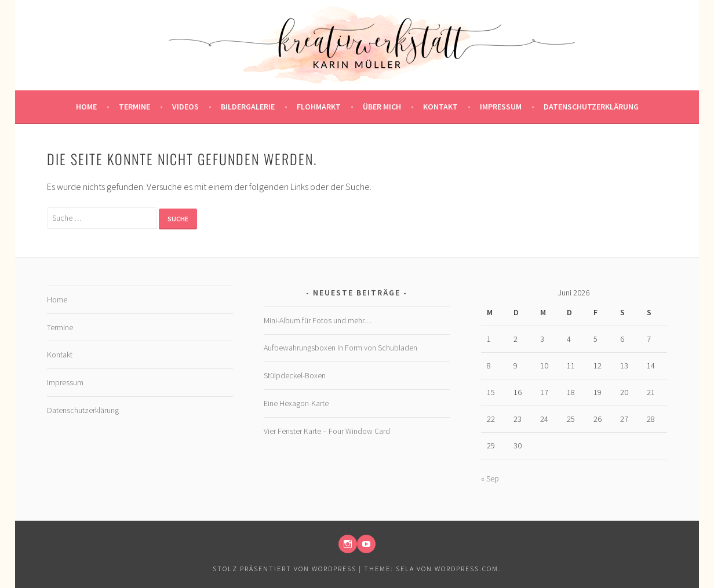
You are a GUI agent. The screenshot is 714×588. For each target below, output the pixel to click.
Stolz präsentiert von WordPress (285, 569)
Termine (134, 107)
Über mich (382, 107)
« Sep (490, 479)
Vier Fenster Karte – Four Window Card (327, 431)
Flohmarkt (319, 107)
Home (86, 107)
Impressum (501, 107)
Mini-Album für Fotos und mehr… (318, 320)
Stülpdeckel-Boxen (295, 375)
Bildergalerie (248, 107)
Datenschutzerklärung (591, 107)
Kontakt (440, 107)
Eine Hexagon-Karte (296, 403)
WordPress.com (467, 569)
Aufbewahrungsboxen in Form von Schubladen (340, 348)
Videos (185, 107)
